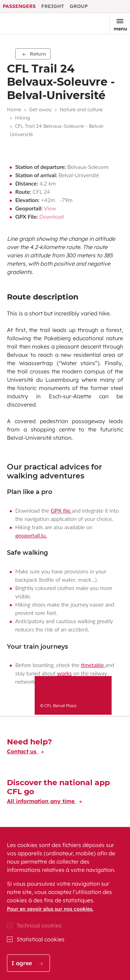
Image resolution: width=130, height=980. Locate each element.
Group (79, 6)
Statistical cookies (41, 939)
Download (51, 216)
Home (14, 110)
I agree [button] (27, 963)
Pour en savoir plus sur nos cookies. (50, 909)
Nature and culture (81, 110)
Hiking (23, 118)
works (64, 673)
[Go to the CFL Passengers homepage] (29, 23)
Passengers (19, 6)
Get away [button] (40, 110)
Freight (53, 6)
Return (34, 54)
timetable (93, 665)
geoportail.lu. (31, 535)
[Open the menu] (120, 23)
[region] (65, 903)
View (50, 208)
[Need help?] (29, 748)
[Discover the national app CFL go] (65, 793)
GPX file (60, 510)
